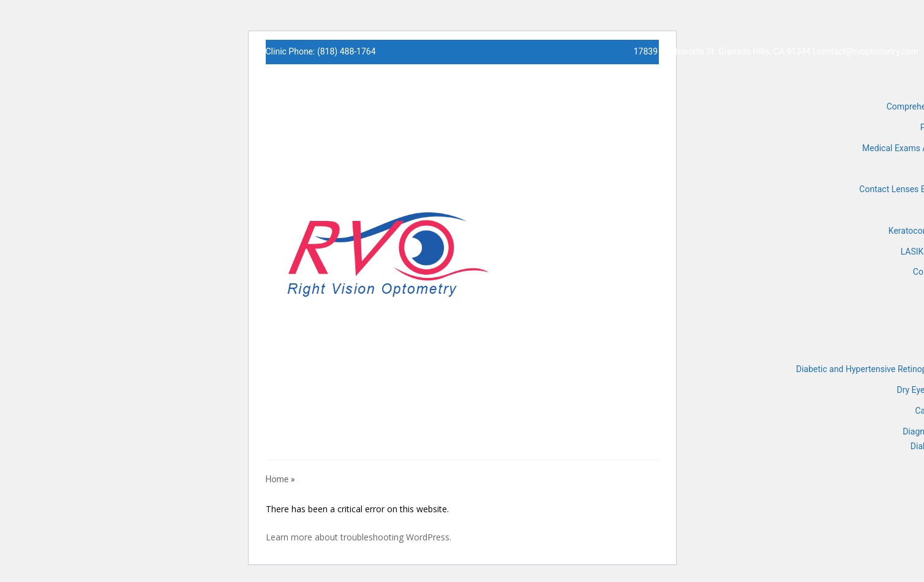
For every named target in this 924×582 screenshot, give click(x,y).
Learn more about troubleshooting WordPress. (359, 537)
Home (277, 479)
